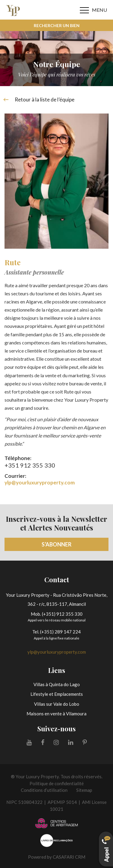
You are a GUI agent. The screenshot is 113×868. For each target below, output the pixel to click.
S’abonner (56, 544)
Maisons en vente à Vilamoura (56, 714)
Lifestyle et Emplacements (57, 694)
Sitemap (84, 790)
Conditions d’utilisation (44, 790)
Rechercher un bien (57, 25)
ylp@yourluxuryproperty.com (40, 482)
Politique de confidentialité (57, 783)
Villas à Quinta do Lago (57, 684)
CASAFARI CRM (69, 857)
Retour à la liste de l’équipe (39, 100)
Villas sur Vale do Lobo (57, 704)
